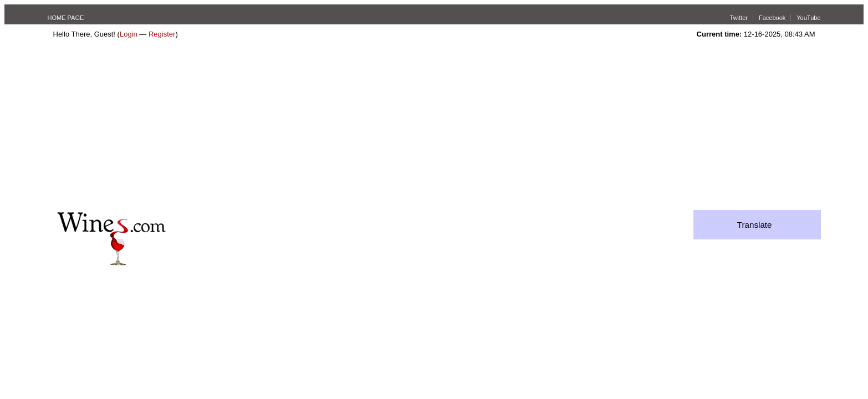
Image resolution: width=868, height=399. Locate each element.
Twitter (739, 18)
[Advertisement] (434, 127)
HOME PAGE (66, 18)
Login (129, 34)
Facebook (772, 18)
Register (162, 34)
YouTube (808, 18)
